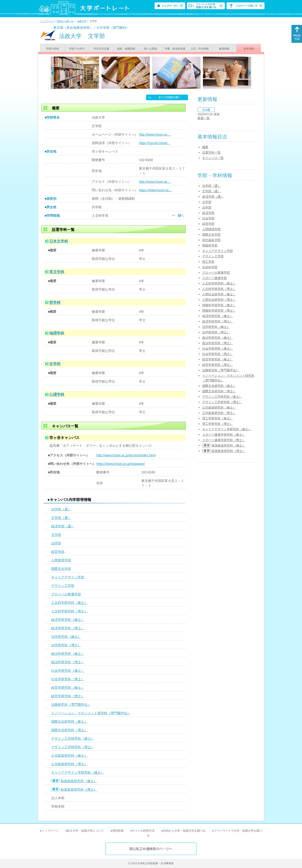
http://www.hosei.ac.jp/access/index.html (126, 455)
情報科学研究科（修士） (219, 305)
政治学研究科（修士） (68, 654)
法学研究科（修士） (66, 637)
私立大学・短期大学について (85, 831)
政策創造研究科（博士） (79, 789)
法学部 (56, 543)
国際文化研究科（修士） (69, 722)
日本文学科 (59, 241)
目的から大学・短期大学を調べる (184, 831)
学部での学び (77, 49)
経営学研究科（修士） (68, 688)
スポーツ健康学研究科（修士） (224, 435)
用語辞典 (118, 831)
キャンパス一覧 (213, 158)
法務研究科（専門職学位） (71, 705)
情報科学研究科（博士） (219, 311)
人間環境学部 (61, 560)
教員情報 (224, 49)
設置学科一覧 (211, 152)
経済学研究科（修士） (68, 620)
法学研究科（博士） (66, 645)
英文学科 (57, 272)
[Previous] (52, 73)
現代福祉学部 (211, 240)
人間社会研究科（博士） (219, 300)
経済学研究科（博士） (68, 628)
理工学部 (208, 262)
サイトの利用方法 (143, 831)
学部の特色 (52, 49)
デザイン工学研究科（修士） (73, 739)
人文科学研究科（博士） (69, 611)
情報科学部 (210, 245)
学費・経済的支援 (175, 49)
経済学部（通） (63, 526)
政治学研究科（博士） (68, 662)
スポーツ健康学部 (214, 278)
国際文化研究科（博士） (69, 730)
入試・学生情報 (200, 49)
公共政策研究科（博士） (69, 764)
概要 (205, 147)
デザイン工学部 (63, 586)
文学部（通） (61, 518)
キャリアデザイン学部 (68, 577)
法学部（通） (61, 509)
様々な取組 (151, 49)
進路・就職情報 (126, 49)
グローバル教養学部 (66, 594)
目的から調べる (65, 21)
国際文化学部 (61, 569)
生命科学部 (210, 267)
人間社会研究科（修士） (219, 294)
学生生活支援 (101, 49)
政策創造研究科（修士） (79, 781)
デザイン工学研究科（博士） (73, 747)
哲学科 (55, 303)
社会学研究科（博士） (68, 679)
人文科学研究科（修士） (69, 603)
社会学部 (208, 218)
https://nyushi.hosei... (155, 143)
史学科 (55, 364)
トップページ (47, 21)
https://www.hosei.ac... (155, 190)
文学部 (56, 535)
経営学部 (58, 552)
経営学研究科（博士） (68, 696)
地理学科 (57, 333)
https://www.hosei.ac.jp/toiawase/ (120, 464)
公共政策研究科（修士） (69, 755)
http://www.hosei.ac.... (155, 134)
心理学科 (57, 394)
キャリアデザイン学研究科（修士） (78, 772)
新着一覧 (204, 118)
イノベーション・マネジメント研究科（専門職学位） (91, 713)
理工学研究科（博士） (218, 424)
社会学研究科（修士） (68, 671)
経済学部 (208, 213)
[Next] (250, 73)
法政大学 (82, 21)
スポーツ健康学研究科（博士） (224, 440)
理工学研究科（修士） (218, 418)
